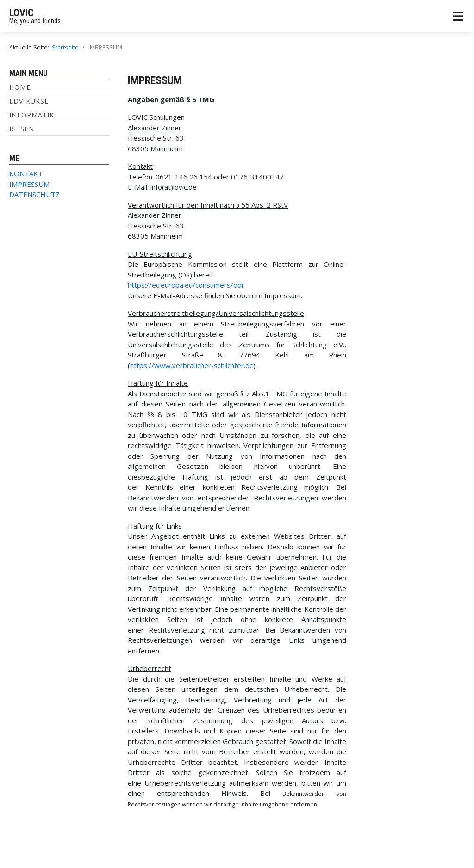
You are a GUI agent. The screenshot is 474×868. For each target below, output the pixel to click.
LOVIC (22, 13)
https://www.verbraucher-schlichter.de (192, 365)
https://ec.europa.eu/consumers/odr (186, 285)
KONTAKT (26, 173)
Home (20, 87)
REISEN (22, 129)
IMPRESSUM (29, 184)
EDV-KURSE (29, 101)
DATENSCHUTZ (34, 194)
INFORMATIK (32, 115)
